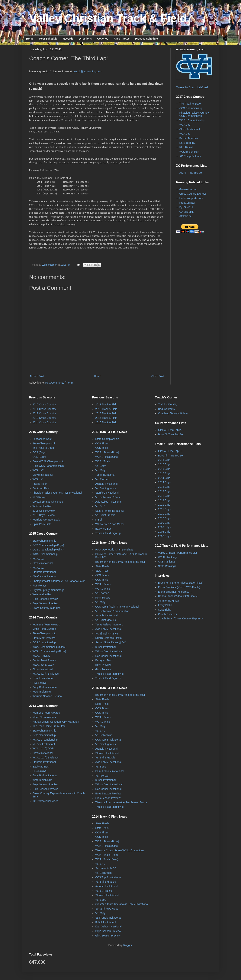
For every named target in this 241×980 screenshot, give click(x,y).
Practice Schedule (147, 39)
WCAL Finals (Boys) (107, 452)
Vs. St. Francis (104, 891)
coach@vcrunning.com (88, 71)
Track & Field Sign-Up (108, 678)
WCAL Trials (103, 461)
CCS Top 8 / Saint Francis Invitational (117, 607)
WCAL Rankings (168, 557)
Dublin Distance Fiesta (108, 638)
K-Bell (99, 520)
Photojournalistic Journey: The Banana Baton (59, 581)
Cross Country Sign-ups (47, 608)
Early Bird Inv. (188, 143)
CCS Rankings (167, 562)
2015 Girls (164, 469)
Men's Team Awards (44, 629)
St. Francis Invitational (108, 918)
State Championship (44, 443)
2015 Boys (164, 473)
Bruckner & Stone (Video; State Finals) (181, 583)
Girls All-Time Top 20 (170, 430)
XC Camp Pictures (190, 156)
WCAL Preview (41, 656)
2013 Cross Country (44, 418)
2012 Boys (164, 500)
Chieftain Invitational (44, 576)
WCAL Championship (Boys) (49, 651)
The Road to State (190, 104)
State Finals (102, 566)
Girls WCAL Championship (48, 466)
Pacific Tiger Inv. (189, 138)
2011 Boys (164, 509)
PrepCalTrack (187, 203)
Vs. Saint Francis (105, 515)
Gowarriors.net (188, 189)
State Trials (102, 571)
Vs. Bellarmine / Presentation (112, 611)
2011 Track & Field (106, 404)
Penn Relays (103, 598)
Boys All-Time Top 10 (170, 456)
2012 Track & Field (106, 409)
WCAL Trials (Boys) (107, 859)
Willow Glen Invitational (109, 651)
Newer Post (37, 376)
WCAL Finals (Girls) (107, 457)
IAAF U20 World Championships (114, 550)
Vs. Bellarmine (104, 735)
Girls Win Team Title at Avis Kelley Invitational (122, 904)
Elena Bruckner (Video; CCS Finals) (179, 587)
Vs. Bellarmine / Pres (108, 497)
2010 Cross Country (44, 404)
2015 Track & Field (106, 422)
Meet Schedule (48, 39)
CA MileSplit (186, 212)
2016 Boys (164, 464)
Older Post (158, 376)
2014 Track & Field (106, 418)
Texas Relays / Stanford (109, 625)
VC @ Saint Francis (107, 634)
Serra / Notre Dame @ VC (111, 642)
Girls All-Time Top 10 (170, 451)
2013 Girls (164, 487)
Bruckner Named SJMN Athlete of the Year (120, 562)
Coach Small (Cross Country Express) (180, 618)
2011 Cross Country (44, 409)
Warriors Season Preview (47, 696)
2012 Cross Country (44, 413)
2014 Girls (164, 478)
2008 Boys (164, 536)
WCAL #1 (185, 134)
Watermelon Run (189, 152)
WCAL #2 (185, 125)
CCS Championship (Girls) (48, 550)
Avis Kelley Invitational (108, 502)
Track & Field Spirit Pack (110, 674)
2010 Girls (164, 514)
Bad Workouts (166, 409)
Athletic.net (186, 216)
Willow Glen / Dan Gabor (110, 524)
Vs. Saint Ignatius (106, 488)
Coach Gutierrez (168, 614)
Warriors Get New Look (46, 520)
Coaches (103, 39)
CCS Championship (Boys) (48, 545)
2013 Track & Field (106, 413)
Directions (85, 39)
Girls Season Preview (45, 599)
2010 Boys (164, 518)
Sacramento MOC (106, 868)
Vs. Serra (101, 466)
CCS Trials (102, 448)
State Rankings (167, 566)
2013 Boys (164, 491)
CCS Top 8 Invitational (108, 740)
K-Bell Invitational (105, 647)
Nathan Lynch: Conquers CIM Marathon (56, 722)
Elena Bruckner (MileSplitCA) (175, 592)
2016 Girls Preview (44, 511)
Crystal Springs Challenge (48, 502)
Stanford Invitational (44, 572)
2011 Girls (164, 505)
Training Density (168, 404)
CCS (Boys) (40, 452)
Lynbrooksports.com (191, 198)
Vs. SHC (100, 506)
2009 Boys (164, 527)
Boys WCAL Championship (48, 461)
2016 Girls (164, 460)
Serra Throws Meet (106, 909)
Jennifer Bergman (169, 601)
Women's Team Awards (46, 625)
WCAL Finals (103, 584)
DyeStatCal (186, 207)
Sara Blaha (165, 610)
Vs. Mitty (100, 470)
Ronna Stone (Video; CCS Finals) (178, 596)
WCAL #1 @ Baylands (46, 674)
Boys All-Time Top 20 (170, 434)
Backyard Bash (41, 488)
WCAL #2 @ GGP (43, 665)
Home (30, 39)
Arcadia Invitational (106, 484)
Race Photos (122, 39)
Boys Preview (103, 665)
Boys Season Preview (45, 603)
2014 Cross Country (44, 422)
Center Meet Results (45, 660)
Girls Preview (103, 669)
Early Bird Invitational (45, 687)
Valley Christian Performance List (178, 553)
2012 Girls (164, 496)
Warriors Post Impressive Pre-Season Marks (121, 802)
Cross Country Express (193, 194)
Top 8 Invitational (105, 475)
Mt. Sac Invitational (44, 744)
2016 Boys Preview (44, 515)
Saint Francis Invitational (110, 511)
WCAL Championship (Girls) (49, 647)
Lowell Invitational (43, 678)
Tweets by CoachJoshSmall (192, 87)
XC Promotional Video (45, 801)
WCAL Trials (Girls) (106, 855)
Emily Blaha (165, 605)
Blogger (127, 945)
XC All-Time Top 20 (191, 173)
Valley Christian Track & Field (108, 18)
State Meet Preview (44, 638)
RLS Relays (186, 147)
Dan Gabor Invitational (108, 656)
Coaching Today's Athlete (173, 413)
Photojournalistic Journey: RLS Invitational (57, 493)
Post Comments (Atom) (59, 383)
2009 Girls (164, 523)
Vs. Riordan (102, 479)
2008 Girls (164, 532)
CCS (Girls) (39, 457)
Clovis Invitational (190, 129)
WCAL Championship (192, 120)
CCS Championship (191, 108)
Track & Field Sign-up (108, 533)
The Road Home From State (49, 726)
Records (68, 39)
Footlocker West (42, 439)
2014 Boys (164, 482)
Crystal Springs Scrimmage (49, 590)
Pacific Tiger (40, 484)
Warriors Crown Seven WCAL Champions (120, 850)
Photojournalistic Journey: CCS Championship (194, 114)
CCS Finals (102, 443)
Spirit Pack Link (42, 524)
